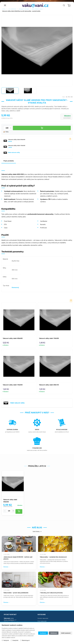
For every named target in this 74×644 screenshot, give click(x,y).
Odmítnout (54, 633)
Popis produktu (9, 161)
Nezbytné (6, 640)
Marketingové (26, 640)
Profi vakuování (42, 621)
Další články (37, 532)
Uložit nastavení (66, 633)
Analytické (15, 640)
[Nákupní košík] (69, 5)
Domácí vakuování (43, 618)
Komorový (15, 287)
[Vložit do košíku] (42, 128)
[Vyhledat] (64, 5)
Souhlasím (43, 633)
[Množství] (9, 511)
